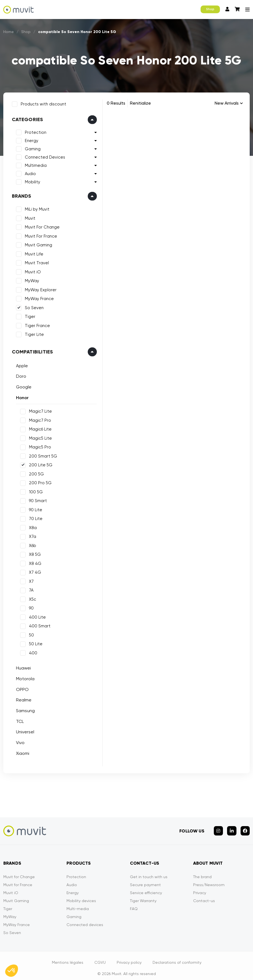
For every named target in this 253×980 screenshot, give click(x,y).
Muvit (28, 217)
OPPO (21, 688)
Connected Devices (43, 156)
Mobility (31, 181)
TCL (18, 720)
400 (31, 651)
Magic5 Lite (39, 437)
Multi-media (78, 904)
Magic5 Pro (38, 446)
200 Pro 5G (39, 481)
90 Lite (34, 508)
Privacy (200, 888)
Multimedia (34, 164)
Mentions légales (68, 957)
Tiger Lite (33, 333)
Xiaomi (21, 752)
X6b (31, 544)
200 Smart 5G (41, 454)
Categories (26, 118)
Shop (210, 9)
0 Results (116, 103)
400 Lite (36, 616)
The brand (202, 872)
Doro (19, 375)
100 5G (34, 490)
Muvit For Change (41, 226)
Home (9, 32)
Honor (21, 396)
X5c (31, 598)
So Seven (33, 306)
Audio (29, 172)
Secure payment (145, 880)
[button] (12, 971)
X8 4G (34, 562)
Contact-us (204, 896)
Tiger (28, 315)
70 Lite (34, 517)
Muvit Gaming (37, 244)
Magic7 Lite (39, 410)
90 (30, 607)
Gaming (31, 148)
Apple (20, 364)
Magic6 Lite (39, 428)
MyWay (30, 279)
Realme (22, 699)
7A (30, 589)
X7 (30, 580)
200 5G (35, 472)
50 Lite (34, 643)
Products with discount (42, 102)
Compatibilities (31, 350)
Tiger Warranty (143, 896)
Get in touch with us (149, 872)
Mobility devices (81, 896)
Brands (20, 195)
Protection (34, 131)
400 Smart (38, 625)
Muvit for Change (19, 872)
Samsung (24, 709)
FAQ (134, 904)
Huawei (22, 667)
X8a (31, 526)
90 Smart (36, 499)
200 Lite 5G (39, 464)
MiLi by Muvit (35, 208)
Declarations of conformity (177, 957)
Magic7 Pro (38, 419)
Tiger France (36, 324)
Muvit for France (18, 880)
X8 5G (33, 553)
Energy (30, 139)
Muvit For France (39, 235)
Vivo (19, 741)
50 (30, 633)
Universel (23, 730)
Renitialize (140, 103)
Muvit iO (31, 270)
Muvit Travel (35, 262)
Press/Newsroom (209, 880)
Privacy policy (129, 957)
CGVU (100, 957)
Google (22, 385)
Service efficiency (146, 888)
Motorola (24, 677)
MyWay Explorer (39, 288)
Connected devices (85, 920)
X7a (31, 535)
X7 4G (33, 571)
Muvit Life (32, 252)
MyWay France (38, 297)
